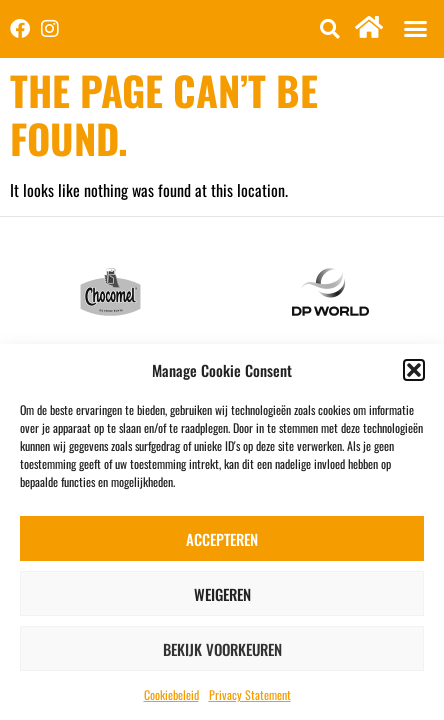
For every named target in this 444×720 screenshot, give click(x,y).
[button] (414, 370)
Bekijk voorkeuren (222, 649)
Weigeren (222, 594)
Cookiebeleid (171, 694)
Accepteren (222, 539)
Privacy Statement (250, 694)
